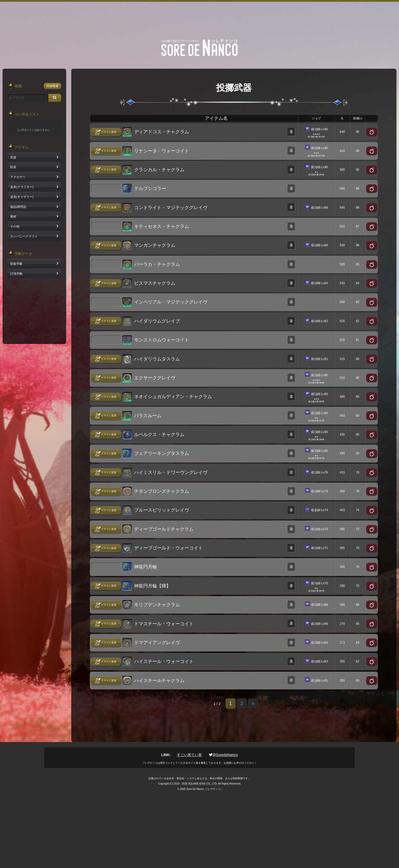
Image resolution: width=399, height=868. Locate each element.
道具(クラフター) (22, 187)
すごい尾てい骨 (189, 755)
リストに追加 (109, 132)
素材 (13, 216)
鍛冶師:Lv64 (319, 643)
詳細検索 (52, 86)
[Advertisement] (199, 13)
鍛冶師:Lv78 (319, 472)
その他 (15, 226)
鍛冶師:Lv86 (319, 245)
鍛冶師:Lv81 (319, 359)
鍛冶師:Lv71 (319, 548)
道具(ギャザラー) (22, 197)
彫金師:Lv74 (319, 510)
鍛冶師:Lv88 (319, 207)
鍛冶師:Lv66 (319, 624)
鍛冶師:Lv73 (319, 529)
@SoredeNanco (223, 755)
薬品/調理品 (18, 207)
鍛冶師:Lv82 (319, 321)
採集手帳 (16, 264)
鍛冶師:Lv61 (319, 680)
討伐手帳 (16, 274)
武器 (13, 157)
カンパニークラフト (24, 236)
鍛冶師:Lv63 (319, 661)
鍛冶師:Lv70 (319, 583)
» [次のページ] (253, 703)
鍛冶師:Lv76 (319, 491)
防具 (13, 167)
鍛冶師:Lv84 (319, 283)
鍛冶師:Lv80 (319, 375)
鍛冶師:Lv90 (319, 129)
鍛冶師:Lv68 (319, 605)
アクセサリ (18, 177)
